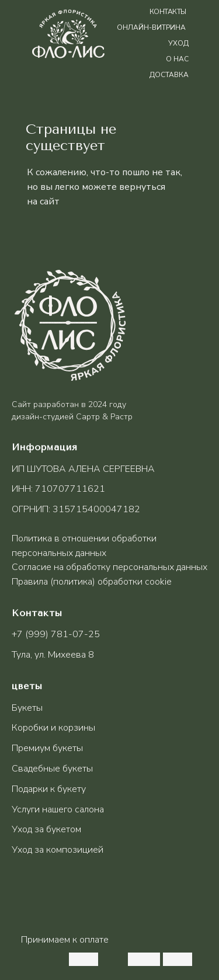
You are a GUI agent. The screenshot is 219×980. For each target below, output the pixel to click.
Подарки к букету (49, 789)
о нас (177, 59)
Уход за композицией (58, 850)
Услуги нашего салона (58, 809)
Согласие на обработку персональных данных (109, 567)
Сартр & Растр (104, 417)
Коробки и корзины (53, 728)
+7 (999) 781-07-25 (56, 634)
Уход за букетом (46, 829)
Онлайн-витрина (151, 27)
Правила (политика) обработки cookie (92, 582)
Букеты (27, 708)
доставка (169, 75)
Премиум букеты (47, 748)
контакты (168, 12)
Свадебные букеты (52, 769)
